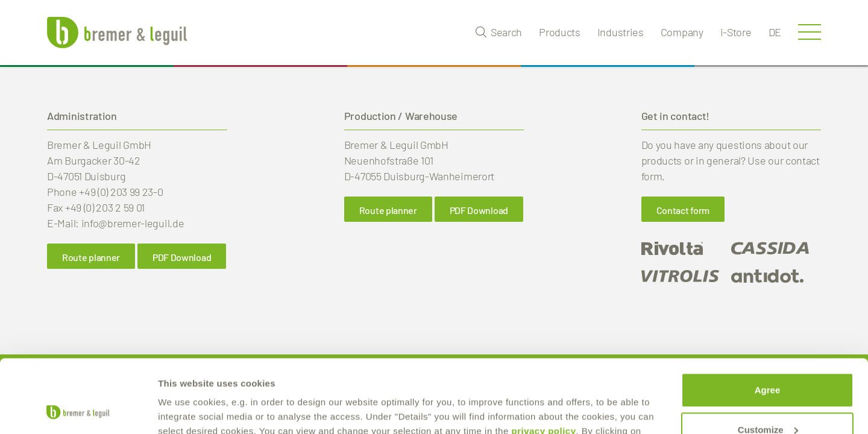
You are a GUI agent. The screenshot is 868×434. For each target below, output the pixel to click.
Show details (186, 410)
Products (560, 32)
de (775, 32)
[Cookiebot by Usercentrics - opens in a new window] (78, 410)
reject (767, 401)
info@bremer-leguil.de (133, 223)
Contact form (683, 210)
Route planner (91, 257)
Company (682, 32)
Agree (768, 322)
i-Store (736, 32)
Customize (768, 361)
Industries (621, 32)
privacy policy (543, 363)
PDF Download (182, 257)
